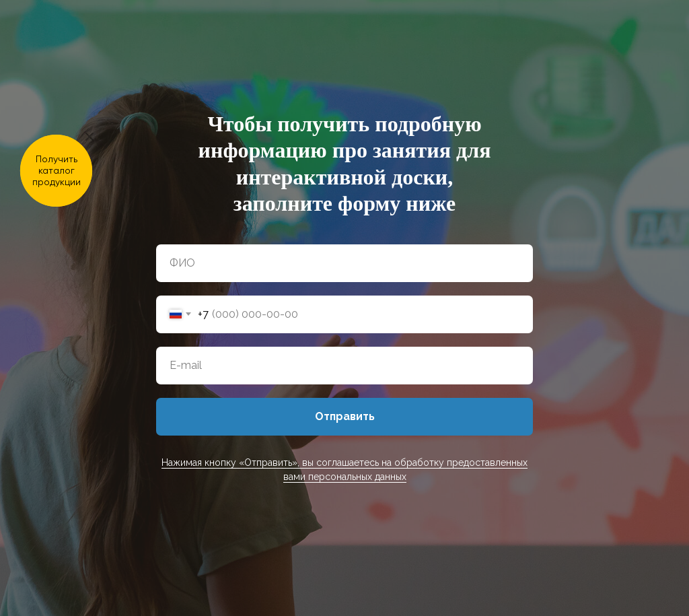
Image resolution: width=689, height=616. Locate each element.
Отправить (345, 416)
